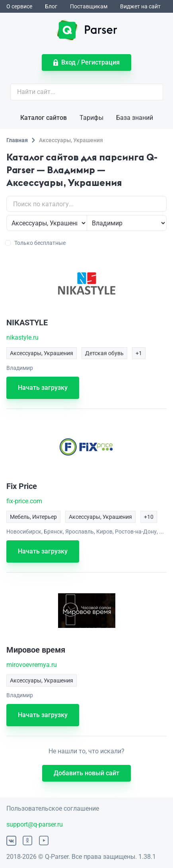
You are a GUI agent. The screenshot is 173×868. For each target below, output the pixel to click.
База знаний (135, 118)
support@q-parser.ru (35, 824)
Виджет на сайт (140, 6)
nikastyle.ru (22, 337)
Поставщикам (89, 6)
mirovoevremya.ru (32, 665)
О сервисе (19, 6)
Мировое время (36, 650)
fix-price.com (24, 501)
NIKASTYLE (27, 323)
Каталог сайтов (44, 118)
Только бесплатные (36, 243)
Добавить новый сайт (86, 773)
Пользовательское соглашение (53, 808)
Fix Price (22, 486)
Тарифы (91, 118)
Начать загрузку (43, 388)
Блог (51, 6)
